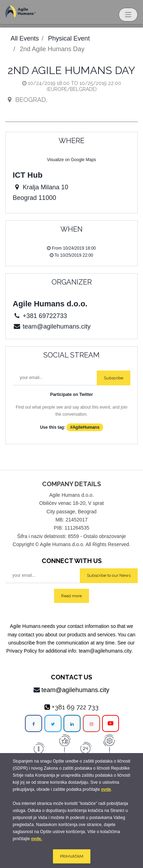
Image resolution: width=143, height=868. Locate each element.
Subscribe (114, 378)
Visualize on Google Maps (71, 160)
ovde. (37, 839)
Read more (71, 596)
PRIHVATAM (72, 856)
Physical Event (69, 38)
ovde (106, 789)
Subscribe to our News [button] (109, 575)
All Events (25, 38)
